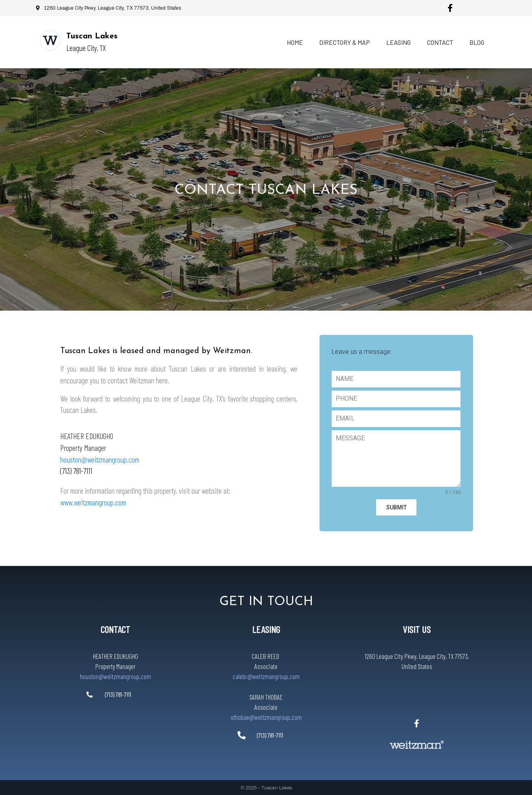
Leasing (398, 42)
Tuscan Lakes (92, 36)
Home (295, 42)
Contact (440, 42)
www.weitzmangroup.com (93, 502)
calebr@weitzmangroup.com (266, 676)
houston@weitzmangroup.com (100, 460)
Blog (477, 42)
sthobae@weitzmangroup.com (266, 717)
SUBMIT (396, 507)
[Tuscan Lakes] (50, 40)
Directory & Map (345, 42)
